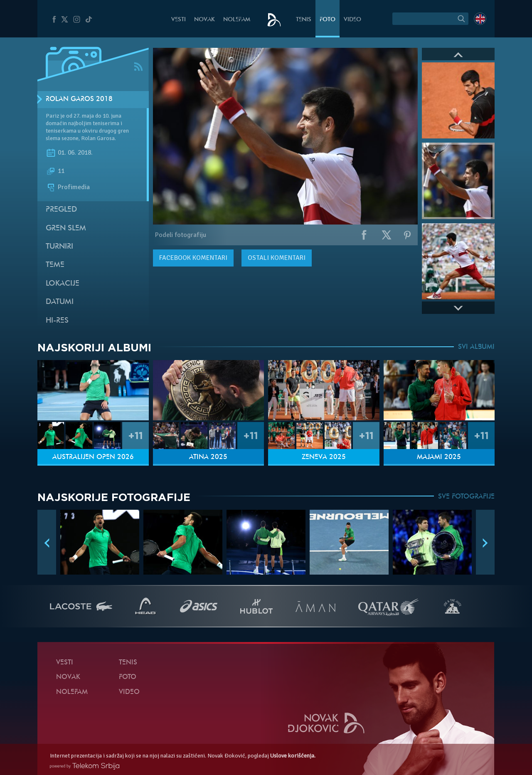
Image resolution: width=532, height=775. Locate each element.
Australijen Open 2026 (93, 457)
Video (352, 20)
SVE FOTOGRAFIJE (466, 497)
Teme (55, 265)
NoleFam (237, 20)
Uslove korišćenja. (293, 756)
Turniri (59, 247)
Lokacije (63, 284)
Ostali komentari (277, 258)
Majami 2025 (439, 457)
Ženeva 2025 (324, 457)
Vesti (179, 20)
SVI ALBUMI (476, 347)
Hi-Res (57, 321)
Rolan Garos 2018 (79, 99)
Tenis (304, 20)
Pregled (61, 210)
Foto (328, 20)
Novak (204, 20)
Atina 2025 (208, 457)
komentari (193, 258)
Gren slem (66, 228)
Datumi (60, 302)
